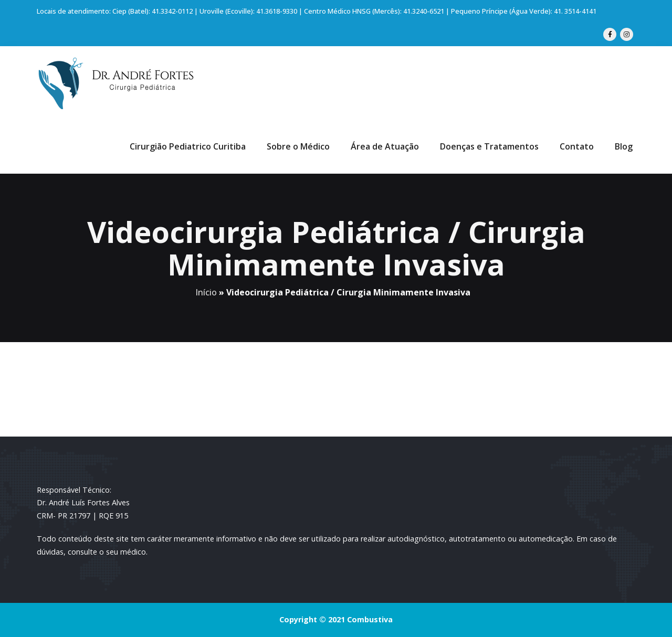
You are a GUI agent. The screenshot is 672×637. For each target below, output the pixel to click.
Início (206, 292)
